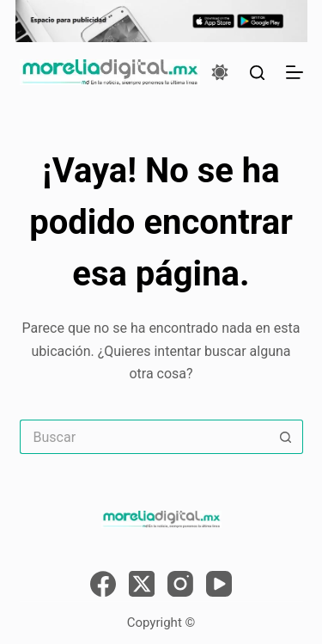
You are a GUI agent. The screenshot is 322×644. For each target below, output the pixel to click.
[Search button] (286, 437)
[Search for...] (144, 437)
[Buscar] (257, 73)
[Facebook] (103, 584)
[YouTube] (219, 584)
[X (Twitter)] (142, 584)
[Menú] (295, 72)
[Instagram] (180, 584)
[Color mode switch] (220, 72)
